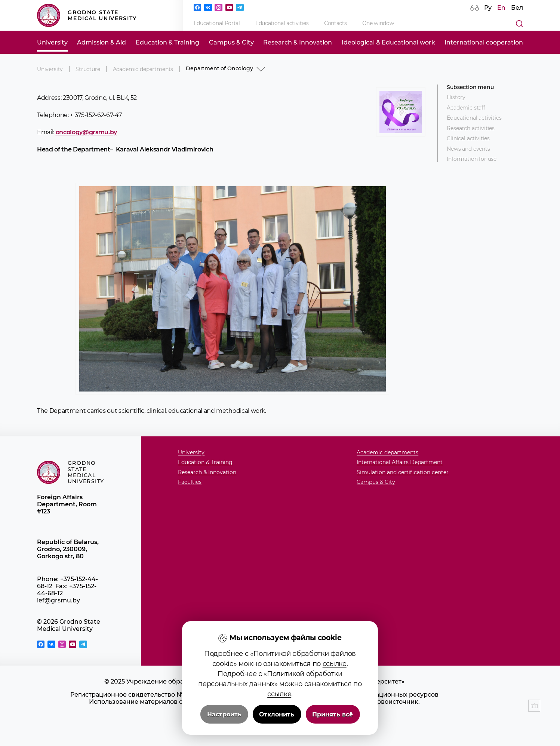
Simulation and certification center (403, 472)
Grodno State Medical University (87, 15)
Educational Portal (217, 23)
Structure (88, 69)
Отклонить (277, 716)
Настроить (224, 716)
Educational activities (282, 23)
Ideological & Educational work (388, 42)
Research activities (471, 128)
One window (378, 23)
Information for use (472, 159)
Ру (488, 8)
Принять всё (333, 716)
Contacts (335, 23)
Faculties (190, 482)
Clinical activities (468, 139)
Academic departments (143, 69)
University (52, 42)
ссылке (335, 666)
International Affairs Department (400, 462)
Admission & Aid (101, 42)
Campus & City (231, 42)
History (456, 97)
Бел (517, 8)
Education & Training (167, 42)
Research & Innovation (298, 42)
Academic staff (466, 108)
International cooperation (484, 42)
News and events (468, 149)
